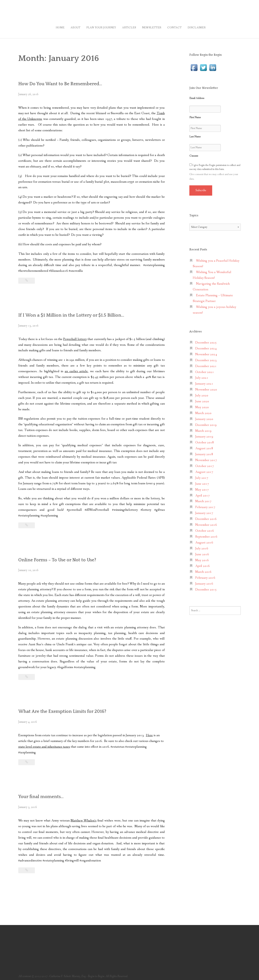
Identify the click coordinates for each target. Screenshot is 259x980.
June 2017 (202, 481)
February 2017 (205, 505)
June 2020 (202, 399)
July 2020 (202, 393)
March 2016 (203, 569)
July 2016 (202, 546)
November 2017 (206, 458)
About (70, 26)
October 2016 (205, 528)
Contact (178, 26)
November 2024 (206, 352)
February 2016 (205, 575)
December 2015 (206, 587)
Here (149, 733)
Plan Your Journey (98, 26)
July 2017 (202, 475)
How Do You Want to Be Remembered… (65, 81)
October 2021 (205, 369)
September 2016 (206, 534)
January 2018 (204, 452)
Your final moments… (44, 794)
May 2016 (202, 558)
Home (52, 26)
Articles (128, 26)
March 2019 (203, 428)
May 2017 (202, 487)
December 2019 (206, 422)
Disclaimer (203, 26)
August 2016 (204, 540)
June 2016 (202, 552)
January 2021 (204, 381)
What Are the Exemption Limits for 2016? (67, 709)
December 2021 (206, 364)
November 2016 (206, 522)
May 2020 (202, 405)
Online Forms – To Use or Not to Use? (61, 557)
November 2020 (206, 387)
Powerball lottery (75, 337)
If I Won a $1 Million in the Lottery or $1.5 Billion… (78, 312)
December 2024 (206, 346)
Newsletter (153, 26)
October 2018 (205, 440)
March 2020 (203, 411)
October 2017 (205, 463)
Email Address (197, 96)
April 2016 (202, 564)
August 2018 (204, 446)
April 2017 (202, 493)
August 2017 (204, 469)
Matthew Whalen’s (84, 818)
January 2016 (204, 581)
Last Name (195, 134)
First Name (195, 115)
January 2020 (204, 416)
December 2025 (206, 340)
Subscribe (201, 188)
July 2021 (202, 375)
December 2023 (206, 358)
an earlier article (76, 369)
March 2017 (203, 499)
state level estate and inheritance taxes (44, 744)
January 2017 (204, 510)
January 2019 (204, 434)
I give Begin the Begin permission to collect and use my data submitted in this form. (215, 165)
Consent (194, 153)
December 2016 (206, 516)
